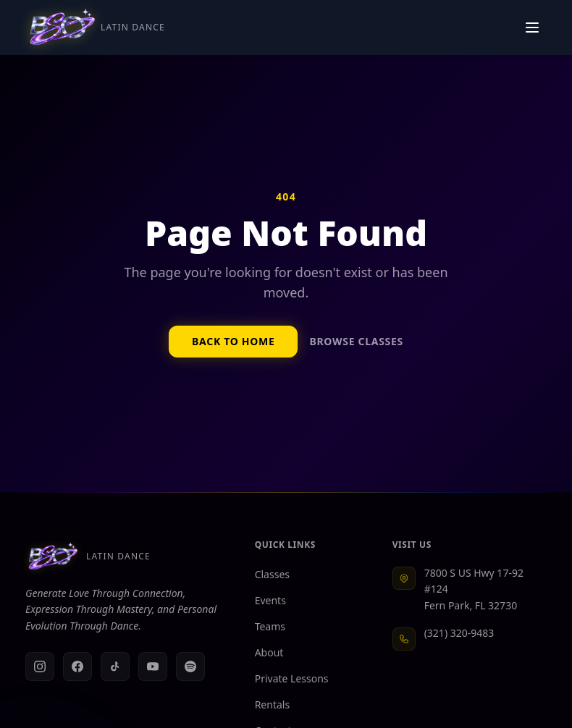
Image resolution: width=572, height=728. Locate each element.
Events (276, 600)
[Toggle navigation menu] (532, 27)
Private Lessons (298, 678)
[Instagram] (40, 666)
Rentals (278, 704)
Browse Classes (356, 341)
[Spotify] (190, 666)
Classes (278, 574)
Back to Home (233, 341)
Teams (276, 626)
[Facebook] (77, 666)
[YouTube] (153, 666)
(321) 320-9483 (459, 633)
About (275, 652)
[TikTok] (115, 666)
